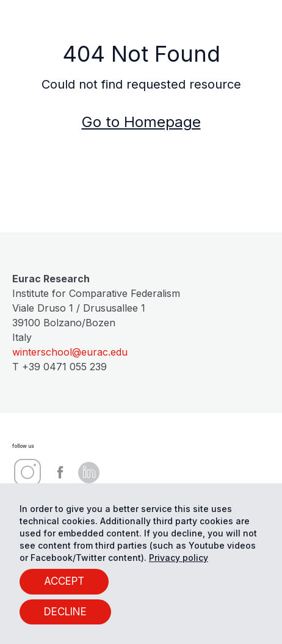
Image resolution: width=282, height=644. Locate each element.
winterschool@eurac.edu (70, 352)
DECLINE (65, 612)
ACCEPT (64, 581)
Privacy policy (179, 558)
